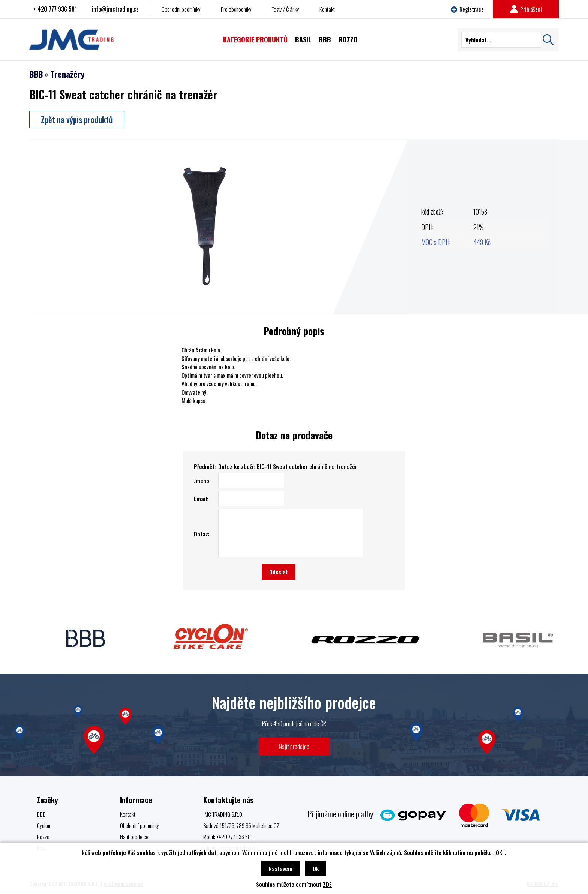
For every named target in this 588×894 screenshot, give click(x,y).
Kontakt (327, 9)
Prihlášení (526, 9)
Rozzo (43, 837)
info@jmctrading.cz (115, 9)
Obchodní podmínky (181, 9)
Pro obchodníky (236, 9)
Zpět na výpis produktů (77, 119)
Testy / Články (286, 9)
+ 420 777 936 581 (55, 9)
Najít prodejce (294, 746)
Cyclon (43, 825)
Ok (316, 868)
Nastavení (281, 868)
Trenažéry (67, 74)
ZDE (327, 884)
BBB (36, 74)
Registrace (467, 9)
